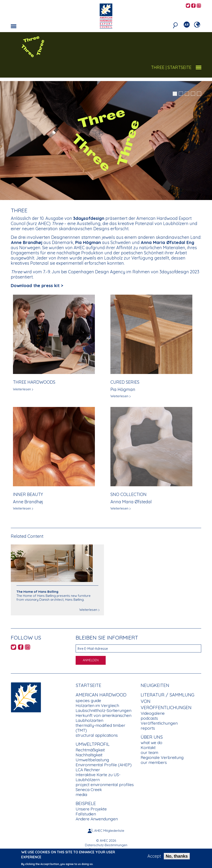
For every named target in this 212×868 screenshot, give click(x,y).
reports (148, 728)
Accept (154, 857)
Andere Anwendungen (97, 819)
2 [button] (181, 94)
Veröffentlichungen (159, 723)
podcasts (149, 718)
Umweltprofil (93, 744)
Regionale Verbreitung (162, 757)
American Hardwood (101, 695)
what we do (151, 743)
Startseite (88, 685)
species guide (88, 701)
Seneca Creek (89, 790)
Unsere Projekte (91, 809)
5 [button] (199, 94)
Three (158, 67)
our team (149, 752)
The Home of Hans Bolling (37, 592)
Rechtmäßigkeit (90, 750)
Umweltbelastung (92, 760)
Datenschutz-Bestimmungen (106, 845)
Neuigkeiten (155, 685)
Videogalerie (153, 713)
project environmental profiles (105, 785)
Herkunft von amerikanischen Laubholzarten (104, 718)
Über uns (152, 737)
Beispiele (86, 803)
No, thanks (177, 857)
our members (154, 762)
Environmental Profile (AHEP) (104, 765)
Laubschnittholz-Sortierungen (104, 710)
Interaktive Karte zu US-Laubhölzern (98, 777)
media (81, 794)
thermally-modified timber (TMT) (100, 728)
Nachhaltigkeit (89, 755)
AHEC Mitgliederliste (109, 831)
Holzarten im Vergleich (97, 705)
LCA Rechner (88, 770)
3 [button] (187, 94)
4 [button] (193, 94)
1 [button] (175, 94)
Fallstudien (86, 814)
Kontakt (148, 748)
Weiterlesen (22, 389)
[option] (106, 141)
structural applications (97, 735)
